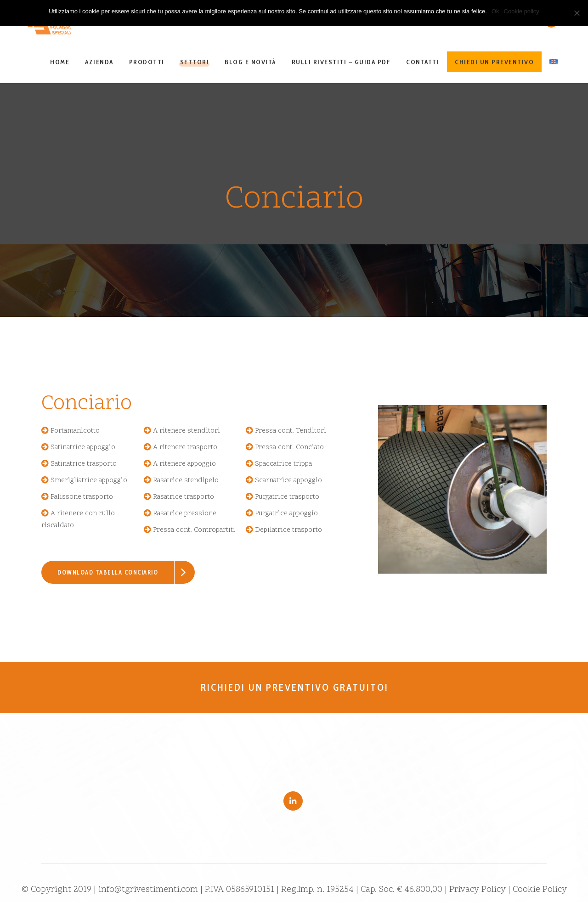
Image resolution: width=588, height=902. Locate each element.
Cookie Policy (540, 890)
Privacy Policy (478, 890)
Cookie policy (522, 11)
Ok (495, 11)
